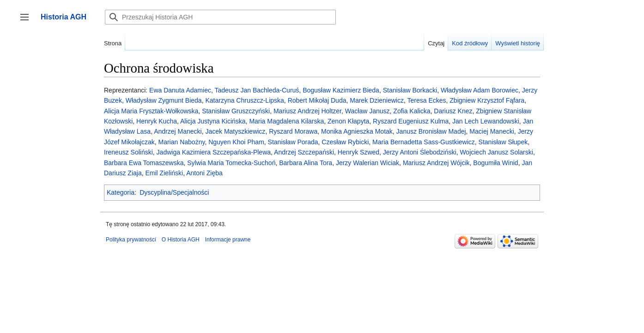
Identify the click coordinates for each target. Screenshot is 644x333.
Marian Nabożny (181, 142)
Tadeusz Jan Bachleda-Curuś (257, 90)
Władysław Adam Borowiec (480, 90)
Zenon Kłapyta (348, 121)
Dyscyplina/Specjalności (174, 192)
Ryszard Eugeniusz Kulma (411, 121)
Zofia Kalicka (412, 111)
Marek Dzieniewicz (377, 100)
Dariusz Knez (453, 111)
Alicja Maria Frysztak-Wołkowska (151, 111)
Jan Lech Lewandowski (486, 121)
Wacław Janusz (368, 111)
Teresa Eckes (426, 100)
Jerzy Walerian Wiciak (368, 163)
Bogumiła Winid (495, 163)
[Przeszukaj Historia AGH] (220, 17)
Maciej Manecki (492, 131)
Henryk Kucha (157, 121)
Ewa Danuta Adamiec (180, 90)
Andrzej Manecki (178, 131)
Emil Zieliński (164, 173)
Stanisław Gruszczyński (236, 111)
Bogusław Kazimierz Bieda (341, 90)
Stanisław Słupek (503, 142)
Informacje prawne (228, 240)
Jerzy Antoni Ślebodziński (420, 152)
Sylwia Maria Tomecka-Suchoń (231, 163)
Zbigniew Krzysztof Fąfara (487, 100)
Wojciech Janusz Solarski (496, 152)
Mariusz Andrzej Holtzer (307, 111)
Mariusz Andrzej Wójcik (436, 163)
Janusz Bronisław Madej (431, 131)
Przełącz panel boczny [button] (27, 22)
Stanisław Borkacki (410, 90)
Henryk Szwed (358, 152)
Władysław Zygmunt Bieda (164, 100)
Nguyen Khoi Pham (236, 142)
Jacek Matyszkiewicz (235, 131)
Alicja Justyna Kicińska (213, 121)
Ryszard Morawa (293, 131)
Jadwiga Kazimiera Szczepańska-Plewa (214, 152)
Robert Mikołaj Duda (317, 100)
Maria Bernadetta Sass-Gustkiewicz (424, 142)
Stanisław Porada (293, 142)
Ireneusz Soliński (128, 152)
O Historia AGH (181, 240)
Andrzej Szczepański (304, 152)
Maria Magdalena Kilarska (286, 121)
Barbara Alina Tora (306, 163)
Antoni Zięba (204, 173)
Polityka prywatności (131, 240)
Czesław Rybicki (345, 142)
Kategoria (121, 192)
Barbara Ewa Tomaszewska (144, 163)
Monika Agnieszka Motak (357, 131)
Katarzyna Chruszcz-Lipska (244, 100)
